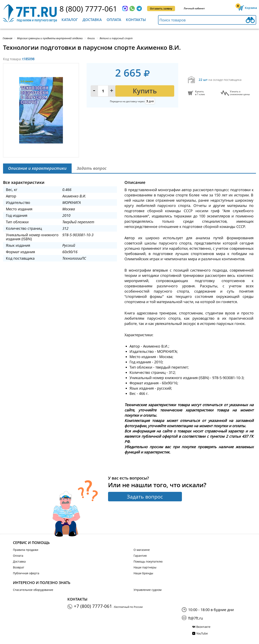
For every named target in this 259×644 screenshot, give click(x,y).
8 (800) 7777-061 (88, 9)
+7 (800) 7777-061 (93, 606)
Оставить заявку (161, 8)
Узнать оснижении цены (240, 93)
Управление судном (148, 590)
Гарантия (140, 556)
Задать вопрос (145, 496)
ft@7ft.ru (196, 618)
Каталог (70, 20)
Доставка (92, 20)
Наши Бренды (143, 573)
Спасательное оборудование (33, 590)
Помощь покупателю (148, 561)
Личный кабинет (194, 8)
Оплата (114, 20)
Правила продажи (26, 550)
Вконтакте (203, 627)
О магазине (142, 550)
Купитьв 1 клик (200, 93)
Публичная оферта (26, 573)
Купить (145, 91)
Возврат (19, 567)
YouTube (202, 633)
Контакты (136, 20)
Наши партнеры (145, 567)
